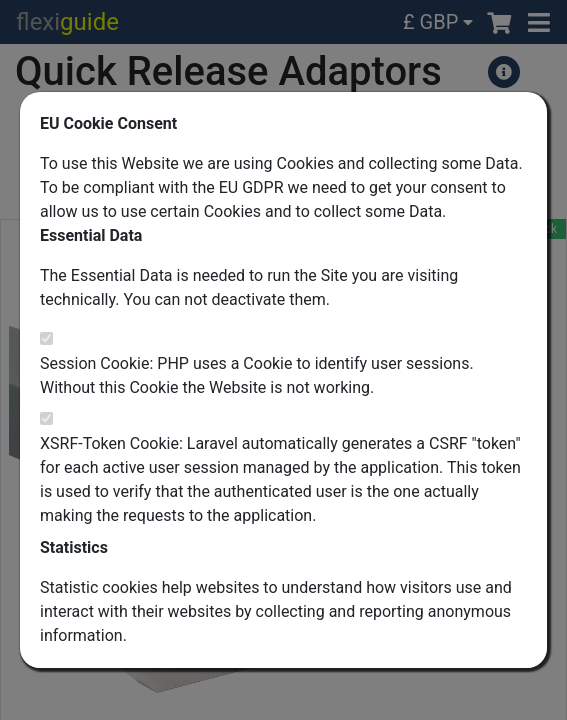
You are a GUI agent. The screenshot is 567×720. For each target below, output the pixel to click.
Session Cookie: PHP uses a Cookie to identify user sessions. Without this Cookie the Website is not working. (257, 375)
